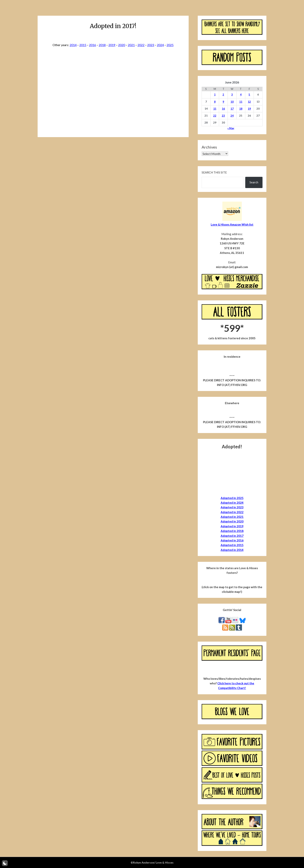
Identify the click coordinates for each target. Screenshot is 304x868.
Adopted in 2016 (232, 540)
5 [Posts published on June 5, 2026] (249, 95)
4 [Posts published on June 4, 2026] (241, 95)
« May (231, 128)
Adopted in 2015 (232, 545)
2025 (170, 45)
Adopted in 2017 (232, 536)
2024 (160, 45)
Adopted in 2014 (232, 550)
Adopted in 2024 (232, 503)
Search (254, 182)
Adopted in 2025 (232, 498)
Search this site (214, 172)
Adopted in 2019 (232, 526)
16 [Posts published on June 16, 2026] (223, 109)
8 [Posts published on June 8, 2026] (215, 102)
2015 (83, 45)
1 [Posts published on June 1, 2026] (215, 95)
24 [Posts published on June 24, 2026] (232, 116)
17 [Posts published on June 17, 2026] (232, 109)
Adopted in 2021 (232, 517)
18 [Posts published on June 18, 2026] (241, 109)
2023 (151, 45)
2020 (122, 45)
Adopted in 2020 (232, 521)
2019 (112, 45)
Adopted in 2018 (232, 531)
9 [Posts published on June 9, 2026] (223, 102)
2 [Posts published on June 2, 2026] (223, 95)
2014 (73, 45)
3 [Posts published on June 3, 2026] (232, 95)
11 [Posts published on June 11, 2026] (241, 102)
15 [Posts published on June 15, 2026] (215, 109)
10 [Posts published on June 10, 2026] (232, 102)
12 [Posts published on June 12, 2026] (249, 102)
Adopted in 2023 (232, 507)
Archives (209, 147)
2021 (131, 45)
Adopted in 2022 (232, 512)
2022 (141, 45)
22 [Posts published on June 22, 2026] (215, 116)
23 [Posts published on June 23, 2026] (223, 116)
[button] (5, 863)
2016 (92, 45)
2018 (102, 45)
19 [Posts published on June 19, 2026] (249, 109)
